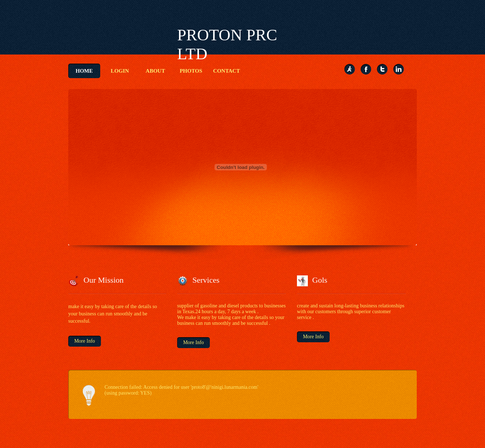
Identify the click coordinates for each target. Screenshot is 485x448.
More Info (84, 341)
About (155, 71)
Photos (191, 71)
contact (227, 71)
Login (120, 71)
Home (84, 71)
